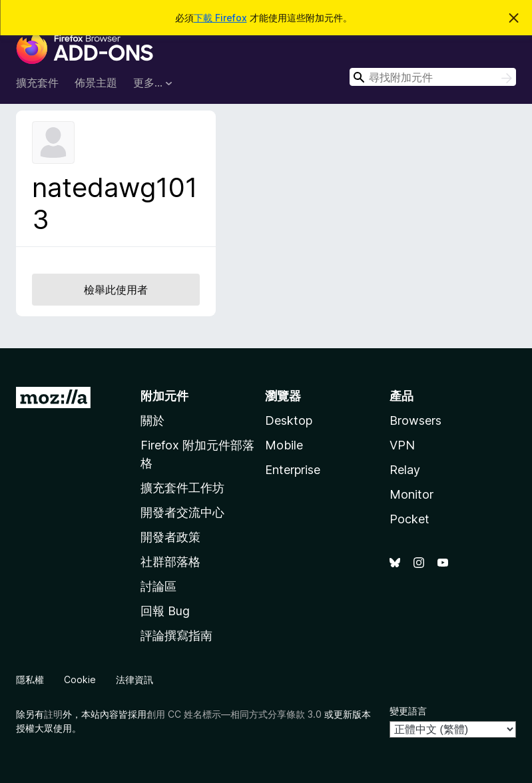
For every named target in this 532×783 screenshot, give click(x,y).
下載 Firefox (220, 18)
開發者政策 (170, 537)
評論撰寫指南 (176, 636)
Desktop (289, 420)
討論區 (158, 586)
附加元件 (164, 396)
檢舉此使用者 (116, 290)
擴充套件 (37, 83)
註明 (53, 714)
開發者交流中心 (182, 512)
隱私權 (30, 679)
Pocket (409, 519)
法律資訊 (134, 679)
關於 (152, 420)
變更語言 (408, 711)
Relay (405, 470)
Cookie (80, 679)
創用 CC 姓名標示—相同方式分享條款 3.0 (234, 714)
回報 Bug (165, 611)
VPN (402, 445)
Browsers (415, 420)
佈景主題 (96, 83)
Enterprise (293, 470)
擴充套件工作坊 (182, 488)
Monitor (411, 494)
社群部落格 (170, 562)
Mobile (284, 445)
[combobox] (433, 77)
